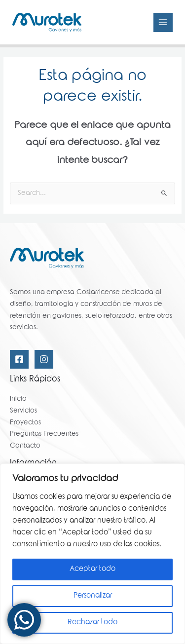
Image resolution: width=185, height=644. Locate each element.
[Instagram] (44, 359)
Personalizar (93, 596)
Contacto (25, 446)
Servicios (23, 411)
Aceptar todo (92, 569)
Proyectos (25, 423)
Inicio (18, 399)
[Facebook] (19, 359)
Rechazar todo (92, 623)
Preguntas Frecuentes (44, 434)
